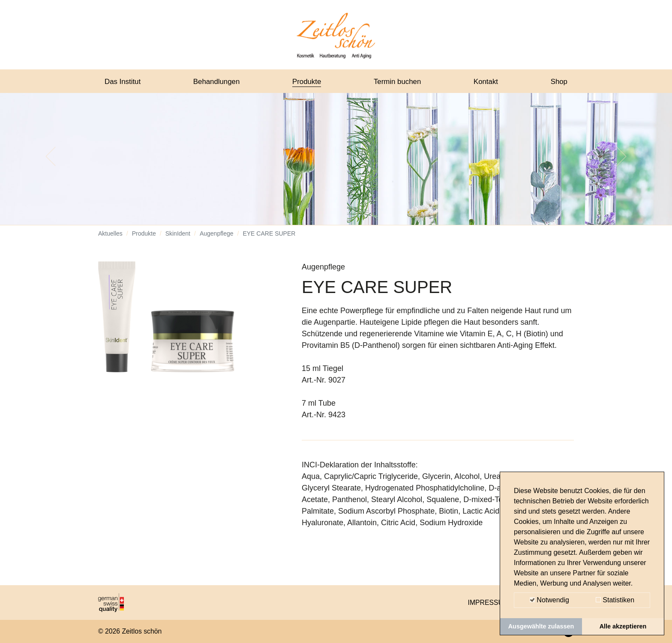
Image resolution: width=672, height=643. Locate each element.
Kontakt (487, 83)
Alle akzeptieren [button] (623, 626)
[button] (50, 163)
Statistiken (615, 600)
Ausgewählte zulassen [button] (541, 626)
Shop (558, 83)
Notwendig (549, 600)
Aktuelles (110, 240)
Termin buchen (399, 83)
